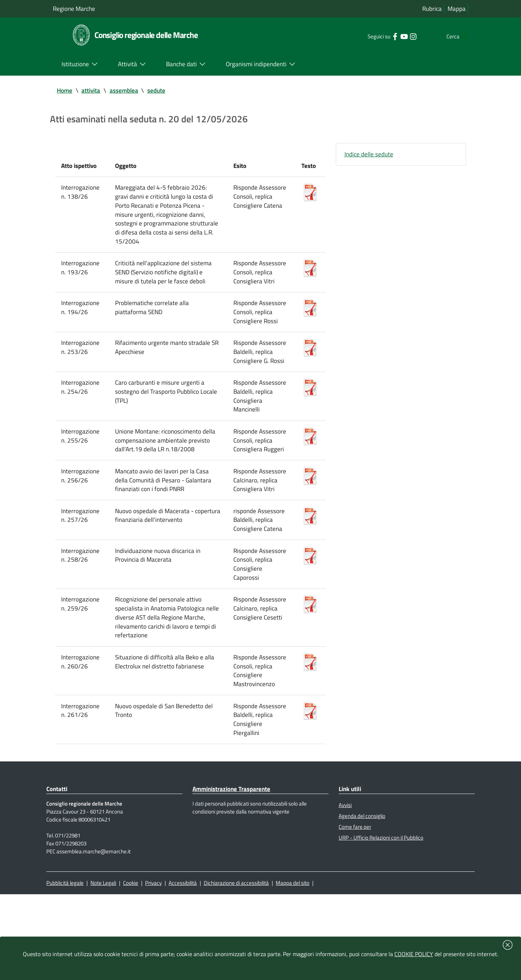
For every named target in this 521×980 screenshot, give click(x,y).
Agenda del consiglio (364, 895)
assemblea (126, 91)
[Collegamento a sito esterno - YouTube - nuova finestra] (389, 36)
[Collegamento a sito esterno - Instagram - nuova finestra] (398, 36)
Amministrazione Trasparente (235, 866)
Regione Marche (75, 9)
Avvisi (346, 883)
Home (65, 91)
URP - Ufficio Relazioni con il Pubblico (385, 919)
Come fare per (356, 907)
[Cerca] (459, 37)
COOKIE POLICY (414, 954)
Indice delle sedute (370, 158)
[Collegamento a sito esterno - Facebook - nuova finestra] (380, 36)
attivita (92, 91)
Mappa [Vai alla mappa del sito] (456, 9)
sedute (160, 91)
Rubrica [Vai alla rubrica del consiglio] (431, 9)
